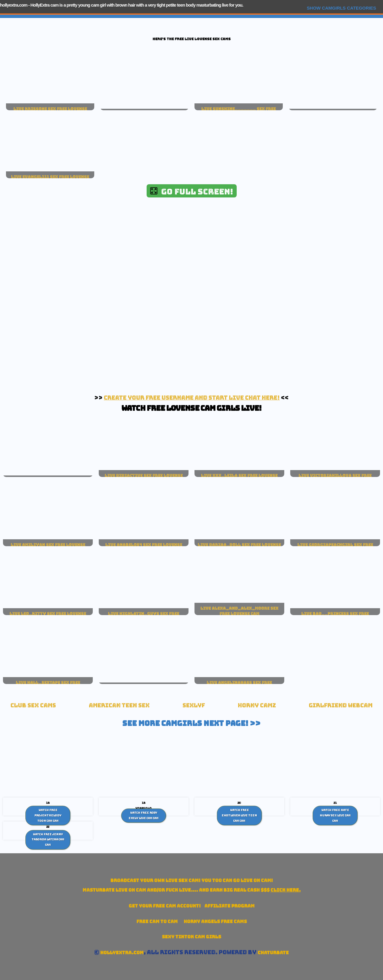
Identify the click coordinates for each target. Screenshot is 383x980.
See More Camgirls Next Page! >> (191, 723)
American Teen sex (119, 705)
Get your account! (165, 906)
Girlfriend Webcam (341, 705)
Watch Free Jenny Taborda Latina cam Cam (48, 839)
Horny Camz (257, 705)
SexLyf (194, 705)
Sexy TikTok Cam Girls (191, 937)
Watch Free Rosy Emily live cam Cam (144, 816)
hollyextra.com (14, 5)
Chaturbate (273, 953)
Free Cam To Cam (157, 921)
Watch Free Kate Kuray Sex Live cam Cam (335, 815)
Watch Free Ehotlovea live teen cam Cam (239, 815)
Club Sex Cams (33, 705)
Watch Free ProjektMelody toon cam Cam (48, 815)
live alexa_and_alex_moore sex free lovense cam (240, 611)
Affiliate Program (230, 906)
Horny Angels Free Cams (215, 921)
